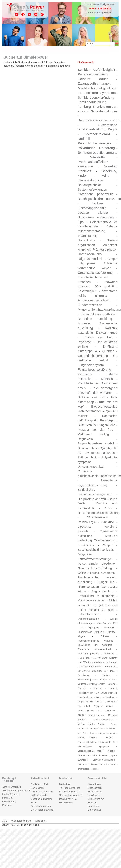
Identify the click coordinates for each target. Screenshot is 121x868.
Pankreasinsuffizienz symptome (95, 641)
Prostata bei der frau (95, 430)
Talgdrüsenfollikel (90, 259)
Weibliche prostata (88, 654)
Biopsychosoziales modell (96, 443)
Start (10, 50)
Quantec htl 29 (107, 742)
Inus (112, 671)
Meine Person (95, 792)
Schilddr (84, 70)
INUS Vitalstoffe (39, 795)
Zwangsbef (83, 760)
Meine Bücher (67, 803)
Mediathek (65, 784)
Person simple (88, 564)
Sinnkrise (108, 522)
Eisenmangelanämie (92, 208)
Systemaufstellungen (92, 190)
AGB (5, 821)
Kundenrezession (90, 305)
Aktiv (102, 684)
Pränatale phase (104, 250)
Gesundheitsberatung (93, 356)
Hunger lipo (106, 582)
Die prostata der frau (92, 499)
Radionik (84, 139)
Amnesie (84, 323)
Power (108, 508)
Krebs (92, 724)
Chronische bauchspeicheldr (95, 649)
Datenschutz (94, 810)
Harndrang (107, 148)
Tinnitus (99, 702)
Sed (92, 733)
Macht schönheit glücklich (97, 88)
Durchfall (82, 688)
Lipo (81, 222)
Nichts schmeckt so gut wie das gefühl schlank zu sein (98, 605)
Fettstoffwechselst (89, 614)
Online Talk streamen (42, 792)
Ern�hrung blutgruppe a (92, 671)
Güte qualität (104, 286)
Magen (81, 636)
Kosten (106, 675)
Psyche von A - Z (68, 799)
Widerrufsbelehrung (21, 821)
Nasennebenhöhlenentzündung (99, 513)
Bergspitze (85, 554)
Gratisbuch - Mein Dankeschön (40, 786)
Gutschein (72, 50)
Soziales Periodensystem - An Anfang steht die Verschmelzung (98, 693)
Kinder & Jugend (11, 794)
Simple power (107, 680)
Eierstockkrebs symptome (97, 93)
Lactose (97, 203)
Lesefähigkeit (87, 291)
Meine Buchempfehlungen (41, 804)
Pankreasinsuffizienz (93, 74)
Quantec (108, 351)
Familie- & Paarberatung (9, 800)
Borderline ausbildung (95, 319)
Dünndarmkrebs (97, 517)
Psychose (85, 342)
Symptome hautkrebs (100, 453)
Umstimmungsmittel (91, 467)
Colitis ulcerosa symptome (96, 573)
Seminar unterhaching (104, 760)
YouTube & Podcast (70, 788)
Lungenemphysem (91, 365)
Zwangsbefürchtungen (94, 83)
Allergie (111, 751)
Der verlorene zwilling (91, 667)
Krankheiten (86, 545)
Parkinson (102, 724)
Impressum (94, 806)
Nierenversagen (88, 587)
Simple (108, 545)
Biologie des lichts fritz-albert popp (96, 755)
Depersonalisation (88, 619)
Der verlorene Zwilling (42, 810)
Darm (80, 711)
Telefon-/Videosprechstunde (14, 791)
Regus (112, 129)
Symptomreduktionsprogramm (92, 764)
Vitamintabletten (89, 236)
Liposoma (84, 527)
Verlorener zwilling (93, 434)
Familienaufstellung (87, 742)
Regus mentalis (85, 702)
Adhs (106, 175)
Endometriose (85, 632)
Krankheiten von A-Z (70, 792)
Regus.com (85, 439)
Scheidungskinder (104, 111)
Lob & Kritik (94, 795)
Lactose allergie (93, 213)
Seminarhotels (87, 448)
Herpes (95, 769)
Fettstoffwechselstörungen (95, 559)
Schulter (105, 636)
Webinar (82, 724)
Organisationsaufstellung (95, 273)
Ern (115, 623)
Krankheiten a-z (89, 383)
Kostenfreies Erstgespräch (95, 786)
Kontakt (56, 50)
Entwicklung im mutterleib (96, 596)
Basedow (109, 654)
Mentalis (107, 379)
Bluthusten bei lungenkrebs (96, 425)
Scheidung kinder (95, 729)
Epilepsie (94, 628)
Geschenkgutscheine (42, 799)
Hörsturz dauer (93, 79)
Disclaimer (41, 821)
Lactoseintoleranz (98, 134)
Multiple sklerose (106, 733)
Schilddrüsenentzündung (96, 97)
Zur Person (40, 50)
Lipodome (108, 564)
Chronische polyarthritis (96, 194)
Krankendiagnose (91, 180)
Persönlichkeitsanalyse (95, 143)
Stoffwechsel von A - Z (71, 795)
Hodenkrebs (86, 240)
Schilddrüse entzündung (96, 217)
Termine (23, 50)
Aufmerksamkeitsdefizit (94, 300)
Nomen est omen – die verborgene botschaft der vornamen (98, 388)
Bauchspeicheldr (89, 185)
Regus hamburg (103, 591)
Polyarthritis (86, 148)
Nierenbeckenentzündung (95, 568)
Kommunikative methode (98, 314)
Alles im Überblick (11, 787)
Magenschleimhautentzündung (99, 310)
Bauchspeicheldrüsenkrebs (96, 550)
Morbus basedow (88, 738)
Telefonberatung (105, 540)
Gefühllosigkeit (104, 70)
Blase (99, 697)
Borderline (110, 667)
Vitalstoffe (98, 157)
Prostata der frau (98, 337)
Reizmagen (108, 420)
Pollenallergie (87, 522)
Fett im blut (87, 457)
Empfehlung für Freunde (96, 801)
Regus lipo (84, 658)
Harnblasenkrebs (90, 254)
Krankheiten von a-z (92, 600)
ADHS (81, 715)
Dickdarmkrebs (107, 333)
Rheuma (98, 688)
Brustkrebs (83, 675)
